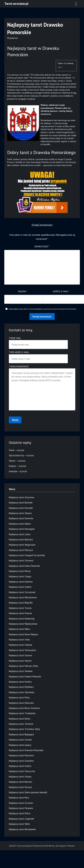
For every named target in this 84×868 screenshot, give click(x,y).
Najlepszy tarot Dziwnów (21, 518)
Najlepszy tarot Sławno (20, 513)
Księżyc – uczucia (17, 466)
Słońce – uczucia (17, 461)
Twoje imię (38, 341)
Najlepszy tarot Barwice (21, 782)
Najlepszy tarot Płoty (19, 698)
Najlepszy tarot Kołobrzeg (22, 619)
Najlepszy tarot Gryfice (20, 766)
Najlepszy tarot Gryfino (20, 587)
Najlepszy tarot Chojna (20, 777)
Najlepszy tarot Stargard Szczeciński (27, 555)
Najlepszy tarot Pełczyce (21, 550)
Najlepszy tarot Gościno (20, 655)
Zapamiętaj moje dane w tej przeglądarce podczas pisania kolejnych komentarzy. (43, 309)
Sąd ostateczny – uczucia (21, 455)
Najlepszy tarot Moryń (20, 571)
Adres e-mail (61, 291)
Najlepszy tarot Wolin (19, 824)
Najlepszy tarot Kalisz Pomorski (24, 566)
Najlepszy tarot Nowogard (22, 529)
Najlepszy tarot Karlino (20, 682)
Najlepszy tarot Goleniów (21, 761)
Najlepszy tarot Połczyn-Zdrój (23, 666)
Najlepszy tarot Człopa (20, 576)
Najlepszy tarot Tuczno (20, 608)
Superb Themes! (67, 846)
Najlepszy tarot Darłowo (21, 582)
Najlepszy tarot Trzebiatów (22, 713)
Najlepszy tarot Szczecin (21, 803)
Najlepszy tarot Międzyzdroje (23, 624)
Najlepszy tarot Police (20, 813)
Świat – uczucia (16, 450)
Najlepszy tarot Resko (20, 719)
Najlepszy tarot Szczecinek (22, 592)
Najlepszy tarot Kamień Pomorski (25, 677)
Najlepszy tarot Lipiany (20, 745)
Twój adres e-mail (38, 355)
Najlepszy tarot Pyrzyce (20, 787)
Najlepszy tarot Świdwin (21, 671)
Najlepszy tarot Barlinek (21, 503)
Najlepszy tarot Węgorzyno (22, 545)
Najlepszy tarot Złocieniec (22, 692)
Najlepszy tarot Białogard (21, 734)
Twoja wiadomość (42, 388)
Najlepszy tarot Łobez (20, 534)
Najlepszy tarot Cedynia (20, 645)
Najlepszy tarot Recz (19, 798)
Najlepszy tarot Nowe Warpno (23, 634)
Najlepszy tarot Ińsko (19, 640)
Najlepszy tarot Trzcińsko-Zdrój (24, 729)
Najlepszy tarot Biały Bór (21, 603)
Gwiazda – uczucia (18, 471)
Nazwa (23, 291)
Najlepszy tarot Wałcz (20, 629)
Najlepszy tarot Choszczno (22, 771)
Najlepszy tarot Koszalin (21, 508)
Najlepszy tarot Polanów (21, 808)
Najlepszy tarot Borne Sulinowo (24, 708)
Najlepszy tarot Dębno (20, 524)
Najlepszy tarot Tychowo (21, 724)
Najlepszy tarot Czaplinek (21, 819)
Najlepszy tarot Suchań (20, 740)
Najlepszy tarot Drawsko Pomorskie (26, 750)
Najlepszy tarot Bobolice (21, 540)
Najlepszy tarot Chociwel (21, 561)
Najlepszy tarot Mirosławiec (22, 829)
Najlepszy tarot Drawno (20, 613)
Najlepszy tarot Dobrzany (21, 703)
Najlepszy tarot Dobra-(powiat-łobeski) (28, 792)
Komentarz (42, 246)
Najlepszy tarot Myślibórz (21, 687)
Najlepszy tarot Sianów (20, 661)
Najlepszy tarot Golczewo (22, 497)
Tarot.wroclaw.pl (16, 4)
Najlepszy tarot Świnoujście (22, 650)
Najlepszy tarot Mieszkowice (23, 597)
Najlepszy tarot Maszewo (21, 755)
